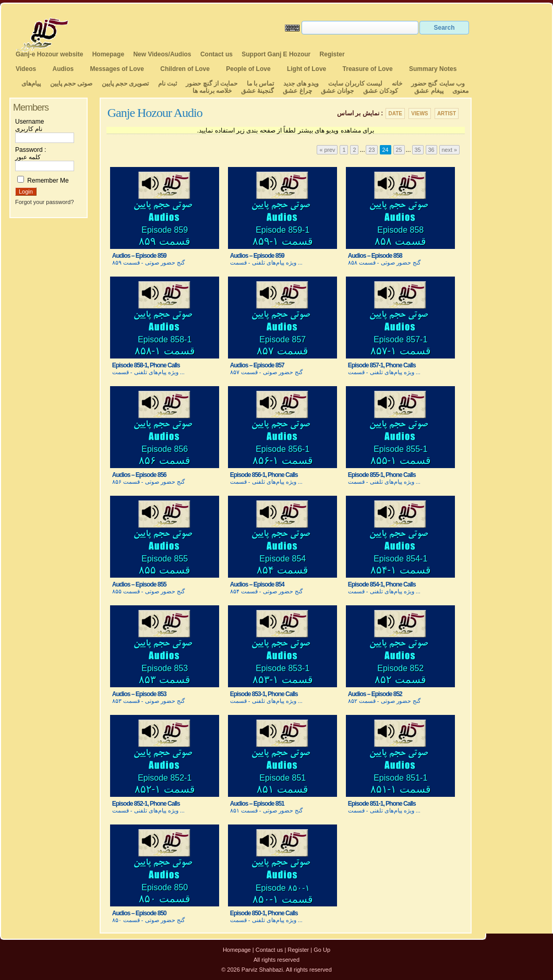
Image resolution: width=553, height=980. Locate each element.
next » (449, 150)
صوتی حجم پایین (70, 83)
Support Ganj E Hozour (276, 54)
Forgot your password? (45, 202)
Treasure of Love (368, 69)
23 (371, 150)
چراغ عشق (297, 91)
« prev (327, 150)
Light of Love (306, 69)
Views (419, 113)
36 (431, 150)
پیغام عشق (429, 91)
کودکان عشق (381, 91)
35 (418, 150)
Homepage (108, 54)
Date (395, 113)
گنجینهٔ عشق (257, 91)
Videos (26, 69)
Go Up (322, 950)
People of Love (248, 69)
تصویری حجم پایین (124, 83)
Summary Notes (433, 69)
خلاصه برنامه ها (212, 91)
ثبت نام (167, 83)
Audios (63, 69)
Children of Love (185, 69)
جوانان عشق (337, 91)
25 (399, 150)
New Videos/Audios (162, 54)
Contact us (217, 54)
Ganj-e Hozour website (49, 54)
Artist (447, 113)
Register (332, 54)
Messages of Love (117, 69)
